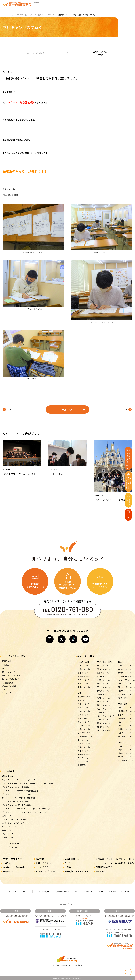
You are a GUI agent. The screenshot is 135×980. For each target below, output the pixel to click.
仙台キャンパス (84, 684)
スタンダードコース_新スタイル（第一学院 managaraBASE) (27, 783)
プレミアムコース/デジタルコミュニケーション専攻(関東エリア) (29, 809)
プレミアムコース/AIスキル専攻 (15, 801)
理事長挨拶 (7, 661)
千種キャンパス (104, 712)
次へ (125, 409)
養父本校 (122, 698)
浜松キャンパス (104, 705)
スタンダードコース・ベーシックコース (19, 780)
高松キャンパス (125, 726)
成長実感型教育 (8, 683)
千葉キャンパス (84, 722)
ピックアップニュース (47, 871)
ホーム (6, 15)
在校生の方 (70, 863)
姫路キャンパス (125, 694)
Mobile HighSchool (10, 847)
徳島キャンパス (125, 729)
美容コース (7, 830)
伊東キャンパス (104, 691)
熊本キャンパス (125, 753)
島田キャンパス (104, 698)
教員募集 (112, 891)
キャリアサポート (9, 693)
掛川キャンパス (104, 702)
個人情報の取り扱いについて (67, 891)
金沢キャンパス (104, 680)
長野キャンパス (104, 673)
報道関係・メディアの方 (76, 871)
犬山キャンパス (104, 727)
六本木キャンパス (85, 744)
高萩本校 (81, 700)
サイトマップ (13, 891)
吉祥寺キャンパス (85, 758)
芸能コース (7, 816)
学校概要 (6, 665)
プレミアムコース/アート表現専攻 (16, 805)
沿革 (4, 668)
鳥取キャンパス (125, 708)
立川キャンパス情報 (35, 53)
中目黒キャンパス (85, 740)
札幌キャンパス (84, 669)
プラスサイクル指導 (9, 686)
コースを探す (8, 771)
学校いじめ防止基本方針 (94, 891)
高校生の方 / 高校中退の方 (15, 867)
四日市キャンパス (104, 730)
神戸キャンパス (125, 691)
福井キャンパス (104, 684)
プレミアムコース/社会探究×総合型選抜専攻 (21, 791)
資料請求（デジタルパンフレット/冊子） (115, 859)
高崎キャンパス (84, 704)
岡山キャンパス (125, 715)
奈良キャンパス (125, 669)
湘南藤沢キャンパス (86, 765)
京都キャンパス (125, 666)
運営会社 (27, 891)
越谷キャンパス (84, 715)
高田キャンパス (104, 669)
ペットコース (8, 834)
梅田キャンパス (125, 684)
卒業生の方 (70, 867)
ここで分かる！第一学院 (13, 656)
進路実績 (40, 859)
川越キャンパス (84, 711)
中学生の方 (8, 863)
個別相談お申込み (104, 867)
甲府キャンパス (104, 687)
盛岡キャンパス (84, 676)
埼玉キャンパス (84, 708)
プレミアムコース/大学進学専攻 (16, 787)
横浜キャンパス (84, 762)
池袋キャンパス (84, 754)
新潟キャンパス (104, 666)
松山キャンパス (125, 733)
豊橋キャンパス (104, 723)
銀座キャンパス (84, 729)
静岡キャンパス (104, 694)
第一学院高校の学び (10, 679)
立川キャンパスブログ (46, 15)
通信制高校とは (72, 859)
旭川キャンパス (84, 666)
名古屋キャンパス (104, 709)
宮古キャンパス (84, 680)
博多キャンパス (125, 750)
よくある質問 (42, 867)
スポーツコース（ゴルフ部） (14, 823)
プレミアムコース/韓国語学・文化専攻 (18, 798)
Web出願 (100, 871)
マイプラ (5, 689)
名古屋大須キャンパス (106, 716)
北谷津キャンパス (85, 726)
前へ (9, 409)
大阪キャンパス (125, 673)
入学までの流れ (43, 863)
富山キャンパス (104, 676)
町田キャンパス (84, 751)
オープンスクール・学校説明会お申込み (115, 863)
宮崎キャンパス (125, 757)
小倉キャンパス (125, 746)
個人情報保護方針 (43, 891)
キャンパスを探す (16, 15)
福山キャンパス (125, 722)
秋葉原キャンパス (85, 736)
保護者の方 (8, 871)
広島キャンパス (125, 718)
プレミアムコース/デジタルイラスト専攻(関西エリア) (25, 812)
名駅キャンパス (104, 720)
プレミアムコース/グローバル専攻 (16, 794)
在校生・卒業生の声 (12, 859)
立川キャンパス (30, 15)
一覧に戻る (67, 409)
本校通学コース (9, 837)
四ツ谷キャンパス (85, 733)
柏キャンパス (83, 718)
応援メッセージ (9, 672)
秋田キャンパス (84, 673)
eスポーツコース (9, 827)
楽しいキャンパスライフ (12, 676)
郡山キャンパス (84, 687)
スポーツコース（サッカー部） (15, 819)
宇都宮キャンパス (85, 697)
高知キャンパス (125, 736)
